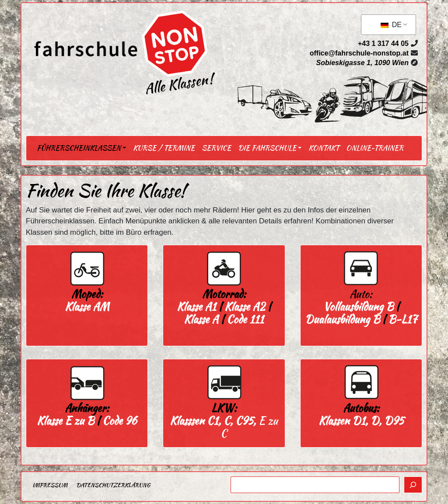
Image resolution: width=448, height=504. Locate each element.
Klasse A (201, 319)
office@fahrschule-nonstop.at (359, 53)
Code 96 (120, 421)
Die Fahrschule (267, 148)
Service (216, 148)
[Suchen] (413, 485)
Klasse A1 (196, 307)
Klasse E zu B (65, 421)
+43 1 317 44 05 (383, 43)
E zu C (224, 427)
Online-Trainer (375, 148)
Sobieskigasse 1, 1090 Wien (362, 63)
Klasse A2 (245, 307)
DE (391, 25)
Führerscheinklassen (79, 148)
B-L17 (402, 319)
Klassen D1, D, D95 (361, 421)
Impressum (50, 485)
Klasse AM (87, 307)
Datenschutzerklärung (113, 485)
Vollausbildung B (358, 307)
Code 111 (245, 319)
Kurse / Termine (164, 148)
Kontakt (324, 148)
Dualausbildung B (342, 319)
